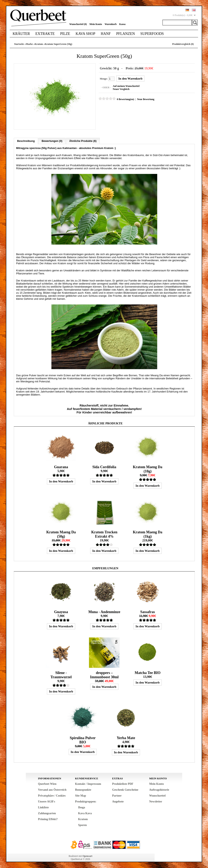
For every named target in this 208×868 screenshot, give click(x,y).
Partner (117, 795)
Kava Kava (85, 813)
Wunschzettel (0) (78, 24)
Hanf (106, 34)
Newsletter (156, 801)
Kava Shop (85, 34)
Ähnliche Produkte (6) (83, 141)
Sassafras (147, 612)
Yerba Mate (126, 738)
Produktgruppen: (86, 801)
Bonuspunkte (83, 790)
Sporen (83, 825)
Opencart (87, 856)
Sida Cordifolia (104, 467)
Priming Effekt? (48, 819)
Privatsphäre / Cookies (52, 795)
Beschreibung (26, 141)
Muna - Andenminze (104, 612)
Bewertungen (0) (52, 141)
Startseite (19, 44)
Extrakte (45, 34)
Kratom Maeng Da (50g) (61, 534)
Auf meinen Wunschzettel (126, 86)
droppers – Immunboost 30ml (104, 675)
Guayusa (61, 612)
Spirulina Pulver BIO (83, 740)
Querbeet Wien (47, 784)
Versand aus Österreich (52, 790)
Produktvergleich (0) (183, 44)
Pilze (65, 34)
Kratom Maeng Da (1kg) (148, 534)
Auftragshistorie (159, 790)
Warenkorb (111, 24)
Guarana (61, 467)
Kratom (39, 44)
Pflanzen (126, 34)
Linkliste (43, 807)
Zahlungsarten (47, 813)
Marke (29, 44)
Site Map (81, 795)
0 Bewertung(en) (125, 99)
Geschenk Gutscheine (125, 790)
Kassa (122, 24)
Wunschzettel (158, 795)
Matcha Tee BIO (148, 673)
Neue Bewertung (146, 99)
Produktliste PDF (123, 784)
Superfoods (152, 34)
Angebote (118, 801)
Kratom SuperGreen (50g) (58, 44)
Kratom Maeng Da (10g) (148, 469)
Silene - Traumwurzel (61, 675)
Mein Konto (96, 24)
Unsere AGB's (47, 801)
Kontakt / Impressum (88, 784)
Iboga (82, 807)
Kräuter (21, 34)
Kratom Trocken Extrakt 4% (104, 534)
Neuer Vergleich (121, 89)
